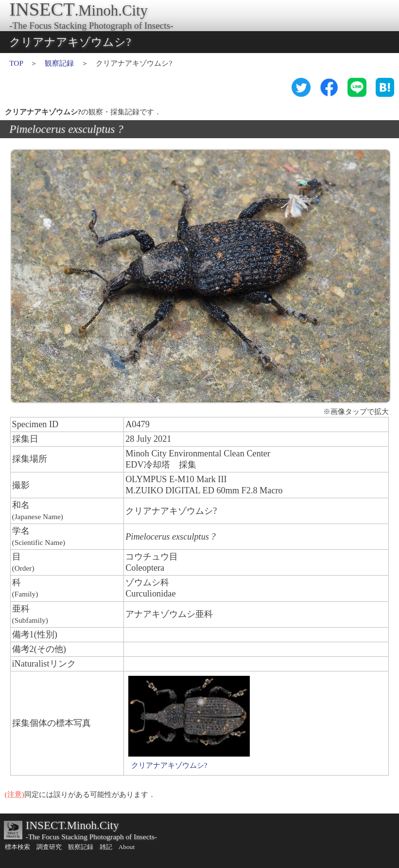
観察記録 (59, 63)
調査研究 (49, 847)
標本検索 (17, 847)
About (127, 847)
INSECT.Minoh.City (72, 825)
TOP (16, 63)
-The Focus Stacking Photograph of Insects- (91, 837)
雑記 (106, 847)
